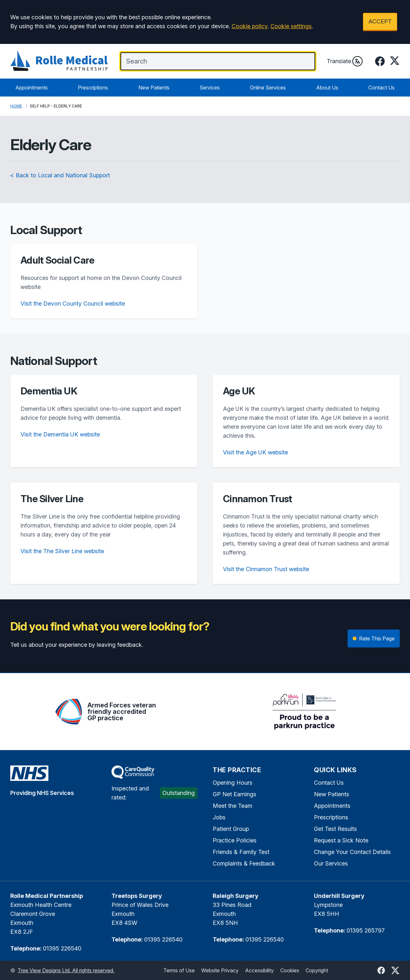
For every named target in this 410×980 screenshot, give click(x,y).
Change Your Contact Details (352, 852)
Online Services (268, 88)
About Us (327, 88)
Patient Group (231, 829)
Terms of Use (179, 970)
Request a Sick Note (341, 840)
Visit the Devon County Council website (73, 304)
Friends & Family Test (241, 852)
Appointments (32, 88)
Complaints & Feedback (244, 863)
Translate (345, 61)
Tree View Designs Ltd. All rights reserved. (66, 970)
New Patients (154, 88)
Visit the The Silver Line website (62, 551)
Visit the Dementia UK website (60, 434)
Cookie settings (291, 26)
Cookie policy (250, 26)
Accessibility (259, 970)
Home (16, 106)
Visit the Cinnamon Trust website (266, 569)
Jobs (219, 817)
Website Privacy (220, 970)
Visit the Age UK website (255, 452)
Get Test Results (335, 829)
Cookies (290, 970)
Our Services (331, 863)
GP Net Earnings (234, 794)
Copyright (317, 970)
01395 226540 (62, 948)
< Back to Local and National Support (60, 175)
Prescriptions (93, 88)
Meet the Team (233, 806)
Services (210, 88)
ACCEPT (380, 21)
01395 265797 (366, 930)
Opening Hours (233, 783)
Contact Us (381, 88)
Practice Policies (235, 840)
